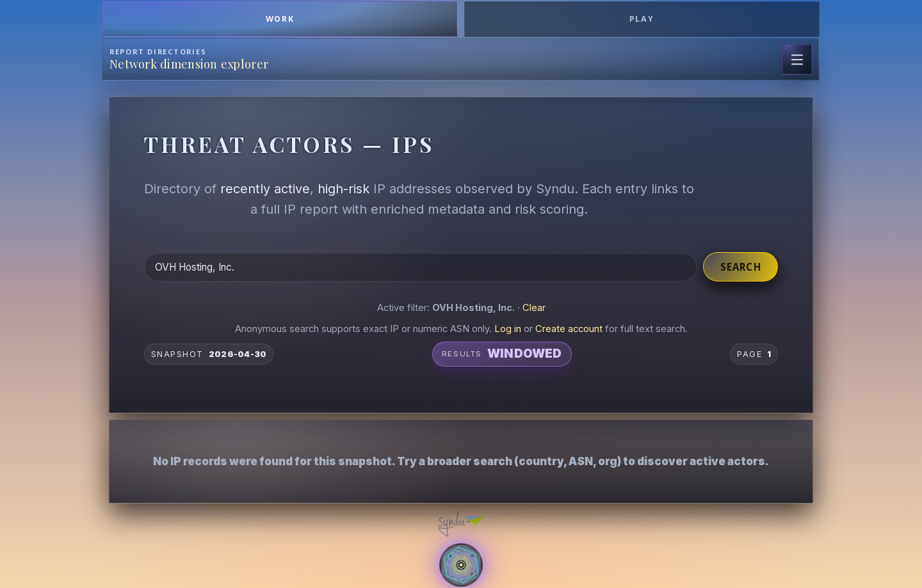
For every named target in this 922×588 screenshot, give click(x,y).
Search (741, 267)
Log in (508, 329)
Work (280, 19)
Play (642, 19)
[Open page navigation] (797, 60)
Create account (569, 329)
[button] (461, 450)
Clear (534, 308)
